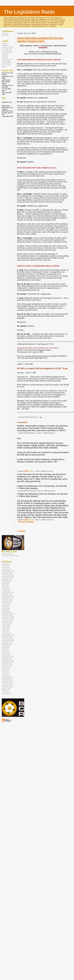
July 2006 (6, 568)
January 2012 (7, 685)
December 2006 (8, 576)
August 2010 (7, 655)
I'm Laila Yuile (7, 49)
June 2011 (6, 673)
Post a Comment (26, 522)
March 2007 (6, 582)
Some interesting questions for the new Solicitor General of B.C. (40, 40)
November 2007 (8, 596)
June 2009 (6, 630)
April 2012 (6, 690)
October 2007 (7, 594)
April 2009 (6, 626)
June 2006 (6, 566)
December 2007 (8, 598)
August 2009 (7, 633)
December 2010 (8, 662)
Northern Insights (5, 57)
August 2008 (7, 612)
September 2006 (8, 571)
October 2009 (7, 637)
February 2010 (7, 644)
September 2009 (8, 635)
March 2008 (6, 603)
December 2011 (8, 683)
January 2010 (7, 642)
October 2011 (7, 680)
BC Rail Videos (8, 554)
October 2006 (7, 573)
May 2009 (6, 628)
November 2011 (8, 681)
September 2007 (8, 592)
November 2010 (8, 660)
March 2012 (6, 689)
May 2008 (6, 607)
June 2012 (6, 692)
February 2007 (7, 580)
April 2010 (6, 648)
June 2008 (6, 608)
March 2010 (6, 646)
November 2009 (8, 639)
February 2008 (7, 601)
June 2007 (6, 587)
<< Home (21, 531)
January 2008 (7, 600)
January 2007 (7, 578)
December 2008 (8, 619)
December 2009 (8, 641)
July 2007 (6, 589)
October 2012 (7, 694)
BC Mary (31, 471)
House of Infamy (8, 47)
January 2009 (7, 621)
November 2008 (8, 617)
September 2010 (8, 657)
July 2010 (6, 653)
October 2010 (7, 658)
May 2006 (6, 564)
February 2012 (7, 687)
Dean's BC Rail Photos (10, 556)
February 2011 (7, 665)
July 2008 (6, 610)
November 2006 (8, 575)
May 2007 (6, 585)
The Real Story (7, 60)
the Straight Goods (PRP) (7, 62)
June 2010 (6, 651)
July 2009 (6, 632)
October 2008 (7, 616)
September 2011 (8, 678)
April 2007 (6, 584)
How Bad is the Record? (7, 53)
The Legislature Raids (29, 12)
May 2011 (6, 671)
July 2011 (6, 674)
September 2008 (8, 614)
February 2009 (7, 623)
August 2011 (7, 676)
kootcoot (31, 520)
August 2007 (7, 591)
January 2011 (7, 664)
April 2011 (6, 669)
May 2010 (6, 649)
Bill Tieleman (7, 51)
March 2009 (6, 624)
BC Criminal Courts (6, 66)
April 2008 (6, 605)
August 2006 (7, 569)
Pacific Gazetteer (5, 44)
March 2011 (6, 667)
